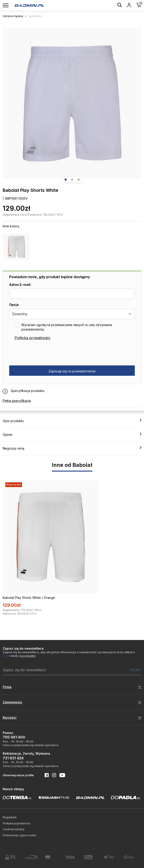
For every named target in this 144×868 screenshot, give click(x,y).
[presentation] (43, 353)
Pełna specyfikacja (17, 401)
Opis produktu (72, 421)
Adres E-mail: (20, 285)
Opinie (72, 434)
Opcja (14, 305)
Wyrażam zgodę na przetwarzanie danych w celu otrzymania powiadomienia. (67, 327)
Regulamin (10, 817)
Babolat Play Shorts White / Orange (29, 598)
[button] (66, 180)
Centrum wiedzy (14, 829)
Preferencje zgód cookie (19, 835)
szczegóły (27, 656)
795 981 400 (14, 737)
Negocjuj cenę (72, 448)
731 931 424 (13, 758)
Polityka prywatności (32, 338)
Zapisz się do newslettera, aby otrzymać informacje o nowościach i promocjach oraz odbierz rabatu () (69, 654)
